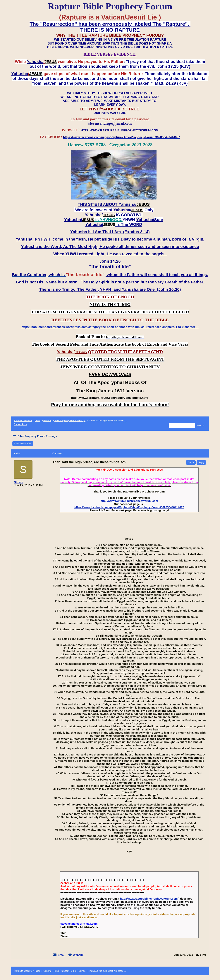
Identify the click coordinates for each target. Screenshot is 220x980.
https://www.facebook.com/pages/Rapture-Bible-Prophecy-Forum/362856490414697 (129, 507)
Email (61, 955)
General (47, 421)
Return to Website (23, 421)
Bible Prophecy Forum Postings (70, 421)
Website (78, 955)
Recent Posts (21, 424)
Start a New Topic (23, 444)
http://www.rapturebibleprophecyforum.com (129, 501)
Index (38, 421)
